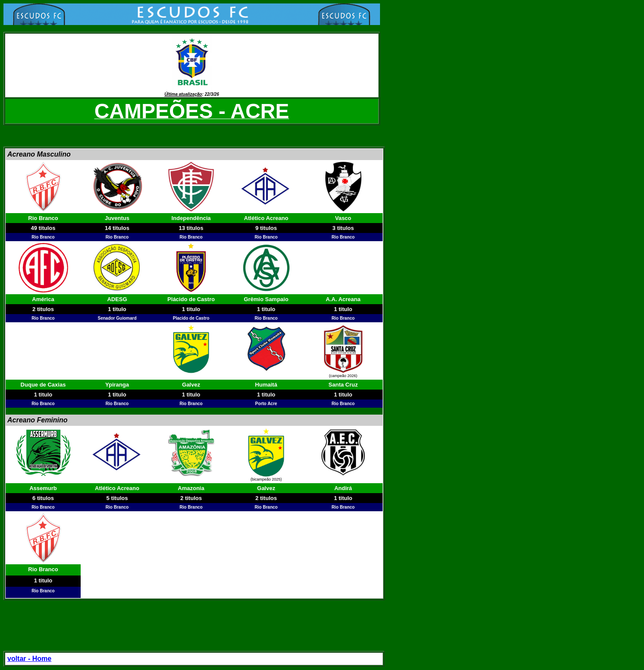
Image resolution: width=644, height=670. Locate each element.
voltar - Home (29, 659)
